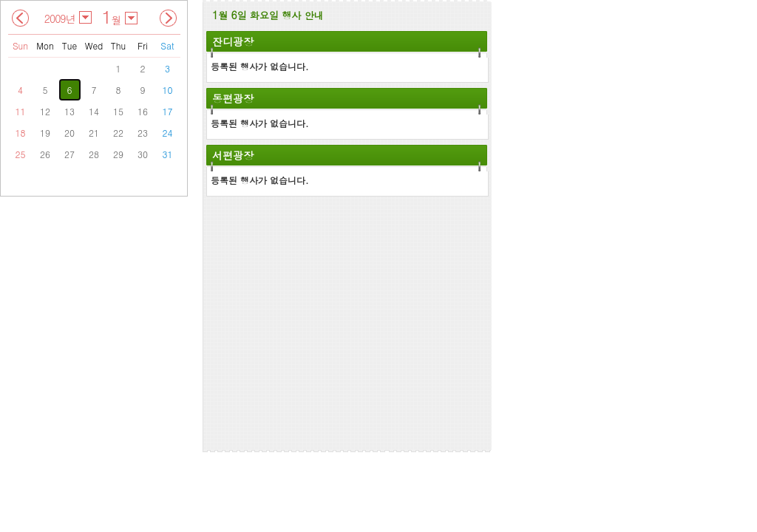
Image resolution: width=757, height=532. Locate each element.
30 (143, 154)
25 (21, 154)
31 (168, 154)
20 (69, 133)
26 (45, 154)
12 (45, 111)
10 (168, 90)
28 (94, 154)
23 (143, 133)
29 (118, 154)
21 (94, 133)
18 (21, 133)
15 (118, 111)
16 (143, 111)
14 (94, 111)
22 (118, 133)
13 (69, 111)
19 (45, 133)
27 (69, 154)
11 (21, 111)
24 (168, 133)
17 (168, 111)
